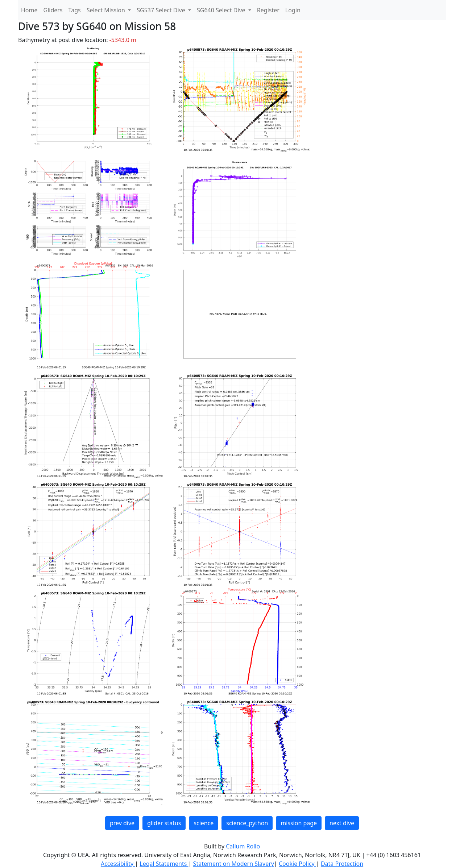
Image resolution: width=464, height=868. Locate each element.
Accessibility (118, 864)
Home (29, 10)
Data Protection (342, 864)
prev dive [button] (122, 823)
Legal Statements (164, 864)
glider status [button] (164, 823)
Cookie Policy (297, 864)
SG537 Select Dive (162, 10)
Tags (75, 10)
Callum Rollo (243, 846)
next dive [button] (342, 823)
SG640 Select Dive (222, 10)
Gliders (53, 10)
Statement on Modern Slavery (234, 864)
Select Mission (107, 10)
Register (268, 10)
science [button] (204, 823)
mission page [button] (299, 823)
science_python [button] (247, 823)
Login (293, 10)
